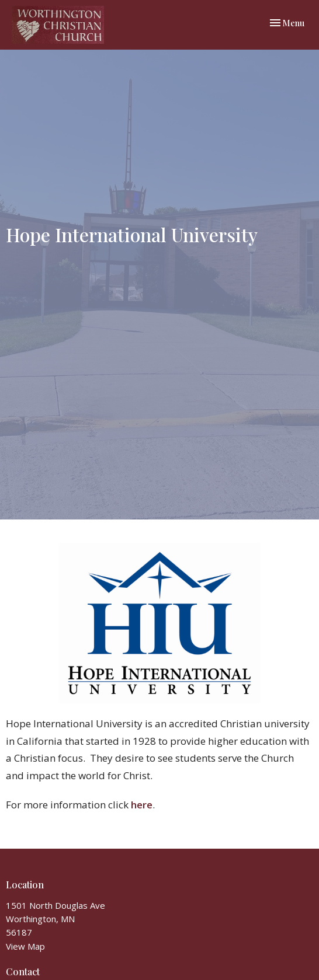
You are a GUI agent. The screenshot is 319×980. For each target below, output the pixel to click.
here (142, 805)
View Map (25, 946)
